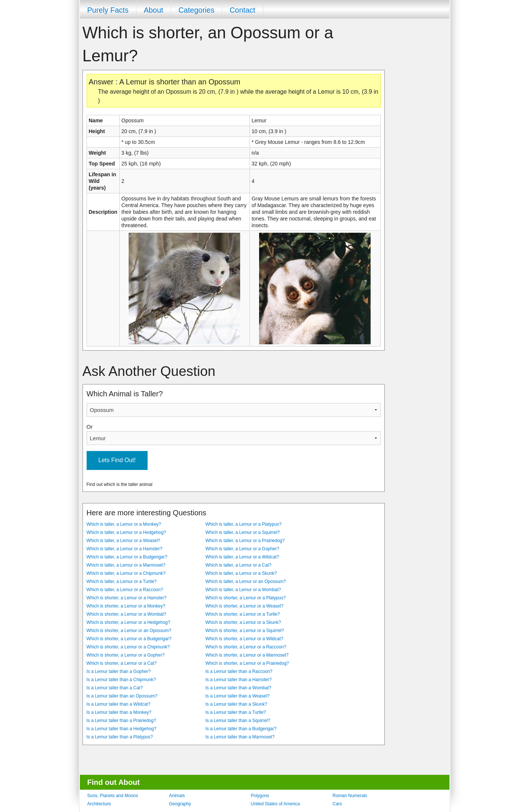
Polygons (260, 796)
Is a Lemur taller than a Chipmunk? (121, 680)
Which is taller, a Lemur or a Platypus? (244, 524)
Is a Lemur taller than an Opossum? (122, 696)
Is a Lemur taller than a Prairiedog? (121, 721)
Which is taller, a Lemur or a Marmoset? (126, 565)
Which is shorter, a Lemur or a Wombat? (127, 614)
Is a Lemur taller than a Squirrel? (238, 721)
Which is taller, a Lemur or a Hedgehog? (126, 532)
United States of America (275, 804)
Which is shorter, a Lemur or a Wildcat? (244, 639)
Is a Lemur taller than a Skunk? (236, 704)
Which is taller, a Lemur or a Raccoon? (125, 590)
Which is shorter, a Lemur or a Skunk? (243, 622)
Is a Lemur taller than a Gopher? (119, 671)
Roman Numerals (350, 796)
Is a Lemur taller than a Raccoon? (239, 671)
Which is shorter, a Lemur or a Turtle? (243, 614)
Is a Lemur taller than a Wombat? (238, 688)
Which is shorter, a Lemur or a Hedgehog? (128, 622)
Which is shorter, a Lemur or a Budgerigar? (129, 639)
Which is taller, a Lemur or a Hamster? (125, 549)
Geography (180, 804)
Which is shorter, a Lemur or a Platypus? (246, 598)
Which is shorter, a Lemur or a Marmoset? (247, 655)
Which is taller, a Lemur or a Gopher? (243, 549)
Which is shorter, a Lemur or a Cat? (122, 663)
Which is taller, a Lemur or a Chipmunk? (126, 573)
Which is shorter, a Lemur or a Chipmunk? (128, 647)
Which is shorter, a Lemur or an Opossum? (129, 631)
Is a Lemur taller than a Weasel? (238, 696)
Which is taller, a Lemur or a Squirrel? (243, 532)
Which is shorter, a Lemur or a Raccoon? (246, 647)
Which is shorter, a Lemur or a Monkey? (126, 606)
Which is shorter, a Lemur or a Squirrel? (245, 631)
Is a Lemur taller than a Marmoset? (240, 737)
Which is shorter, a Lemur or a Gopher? (126, 655)
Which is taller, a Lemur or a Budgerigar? (127, 557)
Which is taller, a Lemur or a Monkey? (124, 524)
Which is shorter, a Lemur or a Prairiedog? (247, 663)
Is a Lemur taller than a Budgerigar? (241, 729)
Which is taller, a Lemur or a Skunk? (241, 573)
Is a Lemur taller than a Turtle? (236, 712)
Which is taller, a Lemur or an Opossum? (246, 581)
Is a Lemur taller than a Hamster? (239, 680)
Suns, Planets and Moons (113, 796)
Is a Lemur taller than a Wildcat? (119, 704)
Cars (337, 804)
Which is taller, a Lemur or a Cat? (238, 565)
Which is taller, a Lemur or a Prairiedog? (245, 541)
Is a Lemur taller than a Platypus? (120, 737)
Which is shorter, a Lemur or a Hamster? (127, 598)
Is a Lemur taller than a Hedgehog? (122, 729)
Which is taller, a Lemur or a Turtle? (122, 581)
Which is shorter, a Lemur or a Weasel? (245, 606)
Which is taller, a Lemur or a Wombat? (243, 590)
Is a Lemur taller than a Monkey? (119, 712)
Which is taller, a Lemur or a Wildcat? (242, 557)
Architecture (99, 804)
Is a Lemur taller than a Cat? (115, 688)
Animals (177, 796)
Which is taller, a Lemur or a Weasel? (124, 541)
